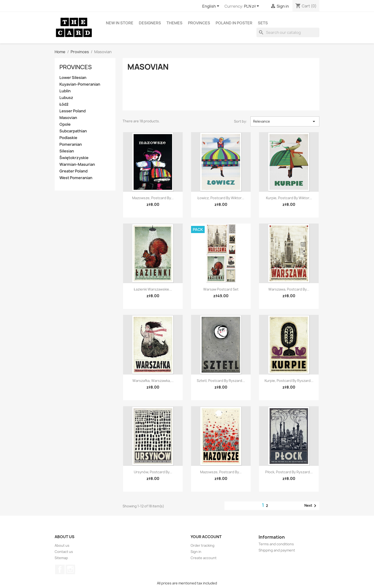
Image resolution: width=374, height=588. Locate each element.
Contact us (64, 552)
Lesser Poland (73, 111)
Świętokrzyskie (74, 158)
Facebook (60, 569)
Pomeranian (71, 144)
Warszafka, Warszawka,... (153, 381)
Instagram (70, 569)
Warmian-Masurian (77, 164)
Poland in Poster (234, 23)
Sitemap (61, 558)
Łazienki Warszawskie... (153, 289)
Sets (263, 23)
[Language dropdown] (212, 6)
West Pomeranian (76, 178)
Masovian (68, 118)
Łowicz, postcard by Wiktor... (221, 198)
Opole (65, 124)
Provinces (199, 23)
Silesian (67, 151)
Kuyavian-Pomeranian (80, 84)
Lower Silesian (73, 78)
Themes (174, 23)
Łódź (64, 104)
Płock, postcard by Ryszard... (289, 472)
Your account (206, 537)
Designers (150, 23)
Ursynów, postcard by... (153, 472)
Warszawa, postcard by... (289, 289)
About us (62, 545)
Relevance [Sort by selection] (285, 121)
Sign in (196, 552)
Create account (204, 558)
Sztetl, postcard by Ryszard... (221, 381)
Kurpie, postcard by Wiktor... (289, 198)
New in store (120, 23)
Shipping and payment (277, 550)
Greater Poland (73, 171)
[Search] (288, 32)
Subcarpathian (73, 131)
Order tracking (203, 545)
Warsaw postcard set (221, 289)
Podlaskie (68, 138)
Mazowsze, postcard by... (153, 198)
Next (311, 506)
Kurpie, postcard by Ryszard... (289, 381)
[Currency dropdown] (252, 6)
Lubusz (66, 98)
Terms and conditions (276, 544)
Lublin (65, 91)
